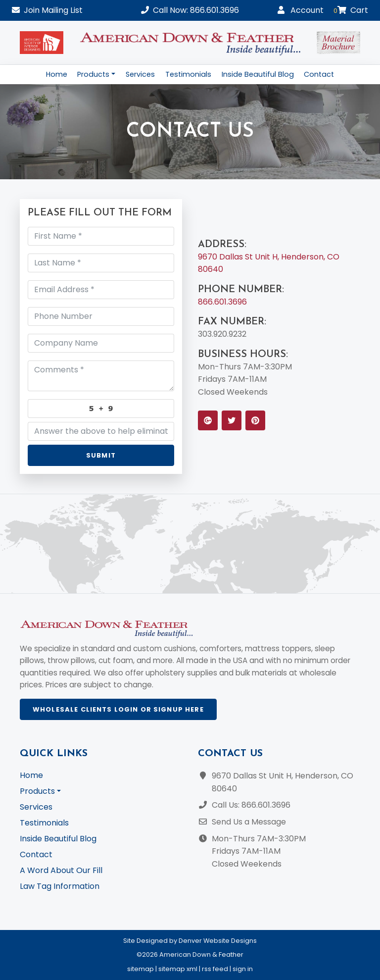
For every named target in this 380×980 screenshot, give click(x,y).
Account (301, 10)
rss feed (215, 969)
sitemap (141, 969)
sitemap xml (178, 969)
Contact (319, 74)
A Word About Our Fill (61, 870)
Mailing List (47, 10)
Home (57, 74)
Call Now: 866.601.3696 (190, 10)
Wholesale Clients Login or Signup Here (118, 709)
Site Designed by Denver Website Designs (190, 941)
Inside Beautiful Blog (258, 74)
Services (140, 74)
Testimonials (188, 74)
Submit (101, 455)
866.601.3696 (222, 302)
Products (93, 74)
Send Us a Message (249, 822)
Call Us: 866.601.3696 (251, 805)
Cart (351, 10)
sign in (243, 969)
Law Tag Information (60, 886)
